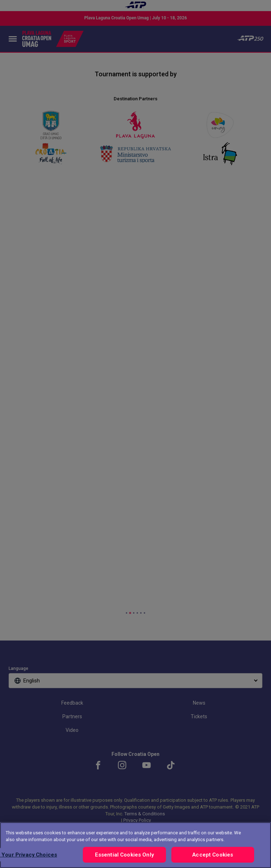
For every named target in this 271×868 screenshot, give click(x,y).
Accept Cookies (213, 855)
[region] (135, 845)
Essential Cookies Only (124, 855)
